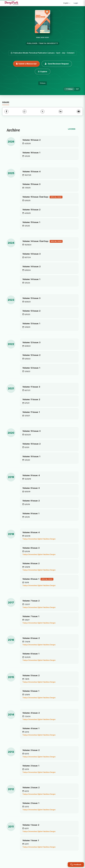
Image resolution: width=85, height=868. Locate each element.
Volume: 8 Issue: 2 (31, 563)
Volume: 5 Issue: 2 (31, 675)
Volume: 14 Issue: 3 (31, 254)
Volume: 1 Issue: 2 (31, 825)
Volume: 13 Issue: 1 (31, 324)
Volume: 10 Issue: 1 (31, 456)
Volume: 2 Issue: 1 (31, 803)
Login (76, 3)
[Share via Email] (79, 111)
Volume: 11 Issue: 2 (31, 399)
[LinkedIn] (61, 111)
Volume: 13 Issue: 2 (31, 311)
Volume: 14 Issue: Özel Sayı (42, 241)
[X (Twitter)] (42, 111)
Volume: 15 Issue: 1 (31, 222)
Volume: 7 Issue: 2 (31, 601)
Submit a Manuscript (26, 64)
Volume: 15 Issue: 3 (31, 184)
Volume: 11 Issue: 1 (31, 412)
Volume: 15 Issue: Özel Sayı (42, 197)
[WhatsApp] (25, 111)
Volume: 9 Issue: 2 (31, 501)
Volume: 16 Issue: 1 (31, 153)
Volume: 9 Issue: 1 (31, 513)
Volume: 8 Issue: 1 (38, 579)
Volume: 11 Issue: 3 (31, 387)
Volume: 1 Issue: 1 (31, 840)
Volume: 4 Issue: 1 (31, 728)
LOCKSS (72, 129)
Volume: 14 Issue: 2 (31, 266)
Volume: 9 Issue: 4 (31, 475)
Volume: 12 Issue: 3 (31, 342)
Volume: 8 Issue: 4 (31, 532)
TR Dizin (43, 83)
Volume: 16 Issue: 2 (31, 140)
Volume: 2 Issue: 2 (31, 787)
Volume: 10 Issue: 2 (31, 444)
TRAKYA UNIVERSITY (48, 43)
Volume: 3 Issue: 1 (31, 766)
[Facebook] (6, 111)
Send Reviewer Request (57, 64)
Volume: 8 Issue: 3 (31, 548)
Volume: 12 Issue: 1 (31, 368)
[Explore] (43, 72)
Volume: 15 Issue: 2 (31, 210)
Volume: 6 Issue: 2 (31, 638)
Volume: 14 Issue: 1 (31, 279)
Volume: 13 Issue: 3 (31, 298)
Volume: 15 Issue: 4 (31, 172)
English (67, 3)
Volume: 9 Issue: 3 (31, 488)
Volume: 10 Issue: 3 (31, 431)
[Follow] (69, 89)
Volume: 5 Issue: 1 (31, 691)
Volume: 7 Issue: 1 (31, 616)
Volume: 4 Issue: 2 (31, 713)
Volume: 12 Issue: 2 (31, 355)
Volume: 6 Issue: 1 (31, 654)
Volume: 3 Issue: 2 (31, 750)
